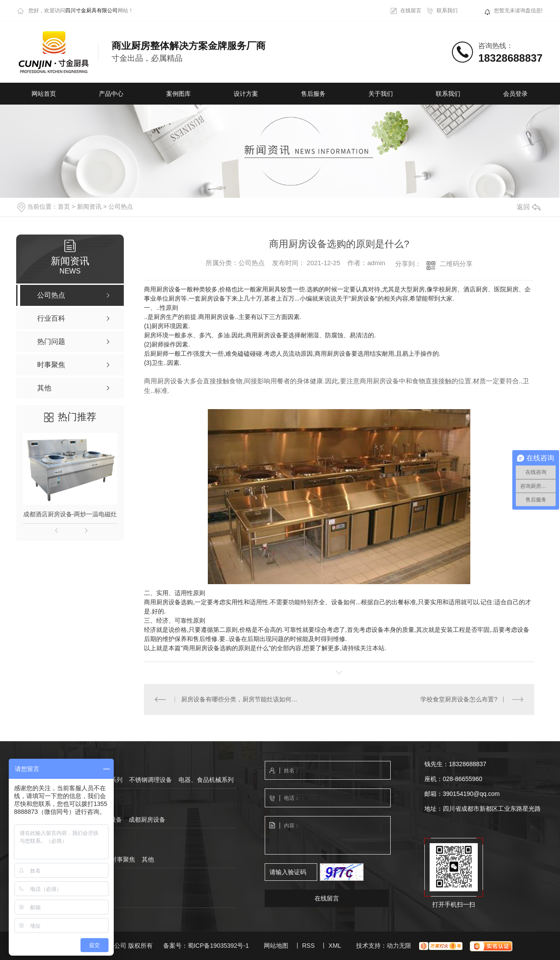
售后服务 (313, 94)
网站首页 (44, 94)
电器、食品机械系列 (206, 780)
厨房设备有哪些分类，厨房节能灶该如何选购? (242, 699)
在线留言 (411, 11)
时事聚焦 (123, 859)
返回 (528, 207)
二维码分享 (456, 264)
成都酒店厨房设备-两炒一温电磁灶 (70, 514)
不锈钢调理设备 (150, 780)
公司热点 (121, 207)
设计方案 (246, 94)
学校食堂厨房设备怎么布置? (459, 699)
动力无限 (399, 946)
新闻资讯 (89, 207)
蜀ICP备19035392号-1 (218, 946)
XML (335, 946)
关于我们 (381, 94)
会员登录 (515, 94)
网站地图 (276, 946)
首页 (64, 207)
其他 (148, 859)
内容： (328, 836)
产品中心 (111, 94)
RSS (308, 946)
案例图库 (178, 94)
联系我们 (447, 11)
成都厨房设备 (147, 820)
